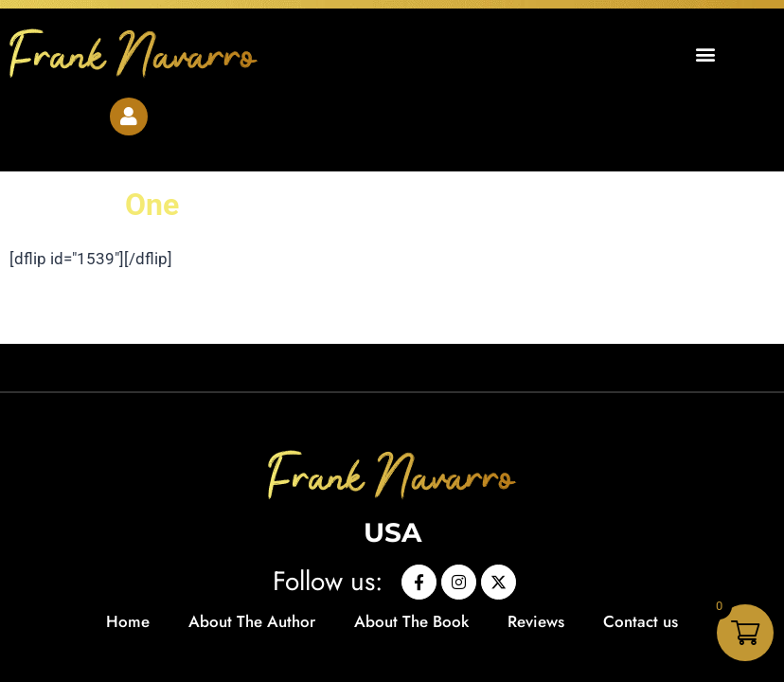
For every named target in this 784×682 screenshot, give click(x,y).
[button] (706, 54)
